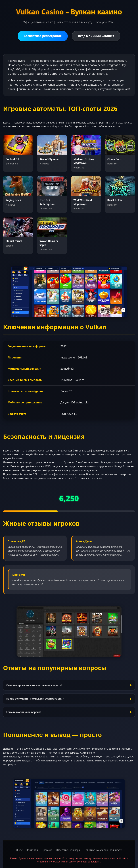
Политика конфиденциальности (103, 850)
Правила (47, 850)
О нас (19, 850)
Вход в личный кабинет (96, 36)
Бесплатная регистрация (43, 36)
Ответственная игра (68, 850)
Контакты (32, 850)
